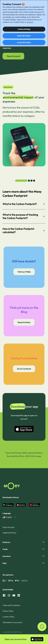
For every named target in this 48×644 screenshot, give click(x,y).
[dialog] (24, 23)
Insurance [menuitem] (7, 556)
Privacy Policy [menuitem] (8, 611)
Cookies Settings (24, 29)
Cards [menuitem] (5, 549)
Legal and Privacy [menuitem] (9, 533)
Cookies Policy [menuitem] (8, 617)
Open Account (13, 56)
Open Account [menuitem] (9, 527)
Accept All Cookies (24, 42)
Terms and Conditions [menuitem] (11, 605)
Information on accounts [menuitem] (12, 622)
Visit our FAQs (24, 272)
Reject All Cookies (24, 36)
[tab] (21, 181)
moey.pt (30, 22)
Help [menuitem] (4, 563)
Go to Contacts (24, 369)
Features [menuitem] (6, 542)
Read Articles (24, 322)
